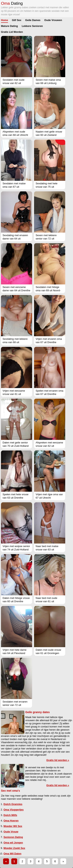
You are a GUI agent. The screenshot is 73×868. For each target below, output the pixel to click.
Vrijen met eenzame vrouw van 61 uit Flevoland (14, 394)
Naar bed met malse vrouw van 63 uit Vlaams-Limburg (47, 550)
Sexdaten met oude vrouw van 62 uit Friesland (14, 83)
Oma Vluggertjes (14, 810)
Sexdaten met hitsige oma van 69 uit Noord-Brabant (48, 290)
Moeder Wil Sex (13, 826)
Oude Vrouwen (53, 20)
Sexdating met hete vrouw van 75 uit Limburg (47, 187)
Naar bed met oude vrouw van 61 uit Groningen (46, 601)
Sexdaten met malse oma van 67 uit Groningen (14, 187)
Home (4, 20)
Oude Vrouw (11, 832)
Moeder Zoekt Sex (14, 848)
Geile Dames (33, 20)
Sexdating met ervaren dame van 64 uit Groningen (15, 239)
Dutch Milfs (10, 815)
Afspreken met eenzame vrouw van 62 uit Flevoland (49, 446)
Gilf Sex (17, 20)
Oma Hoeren (11, 821)
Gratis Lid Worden (12, 32)
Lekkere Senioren (32, 26)
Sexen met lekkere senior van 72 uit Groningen (46, 239)
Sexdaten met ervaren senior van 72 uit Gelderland (15, 705)
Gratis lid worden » (58, 760)
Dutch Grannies (13, 804)
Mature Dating (9, 26)
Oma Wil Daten (12, 854)
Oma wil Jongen (13, 843)
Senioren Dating (13, 837)
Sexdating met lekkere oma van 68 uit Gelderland (15, 342)
